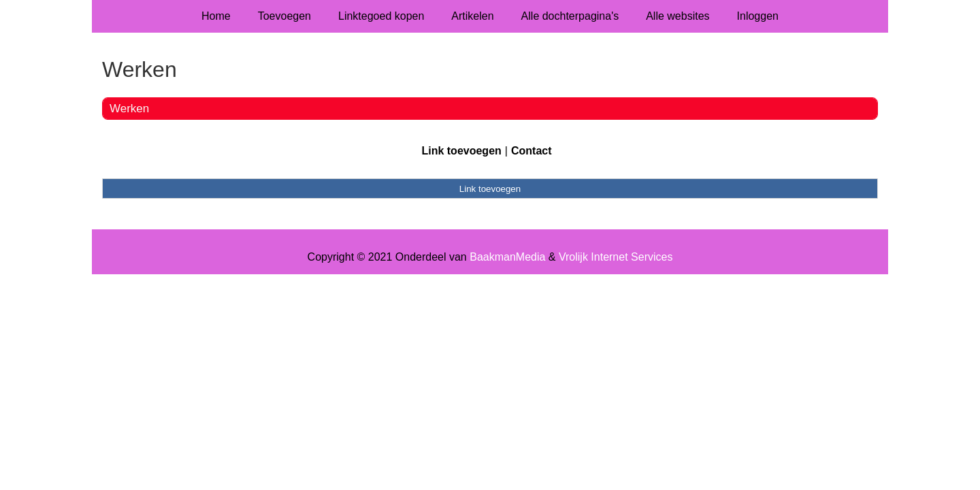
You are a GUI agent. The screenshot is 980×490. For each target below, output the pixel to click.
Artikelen (472, 16)
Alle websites (677, 16)
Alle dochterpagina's (570, 16)
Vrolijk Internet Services (616, 257)
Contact (532, 151)
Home (216, 16)
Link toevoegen (461, 151)
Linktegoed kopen (381, 16)
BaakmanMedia (507, 257)
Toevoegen (284, 16)
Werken (129, 109)
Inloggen (758, 16)
